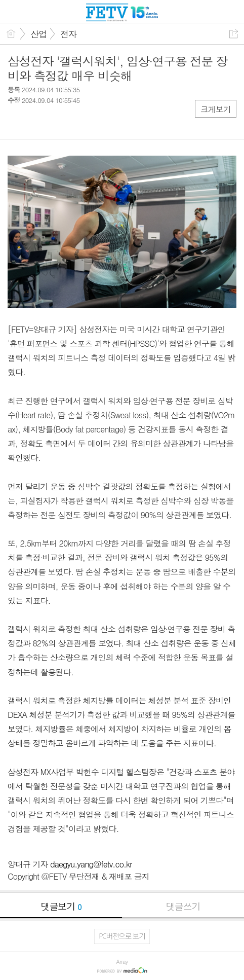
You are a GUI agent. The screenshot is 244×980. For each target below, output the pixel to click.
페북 (16, 121)
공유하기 (234, 34)
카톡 (57, 121)
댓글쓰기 (183, 906)
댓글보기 (61, 906)
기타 (77, 121)
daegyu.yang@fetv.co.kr (91, 864)
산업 (38, 34)
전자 (68, 34)
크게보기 (216, 109)
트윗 (37, 121)
